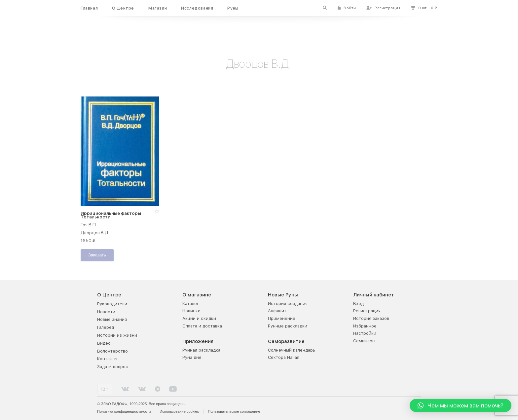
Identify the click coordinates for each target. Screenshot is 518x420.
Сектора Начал (284, 357)
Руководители (112, 304)
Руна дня (192, 357)
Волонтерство (112, 351)
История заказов (371, 318)
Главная (89, 8)
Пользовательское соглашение (234, 411)
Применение (282, 318)
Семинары (364, 341)
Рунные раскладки (288, 326)
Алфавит (277, 310)
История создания (288, 303)
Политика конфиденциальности (124, 411)
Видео (104, 343)
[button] (157, 211)
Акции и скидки (199, 318)
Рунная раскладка (201, 350)
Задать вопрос (113, 366)
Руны (233, 8)
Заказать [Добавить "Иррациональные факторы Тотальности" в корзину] (97, 255)
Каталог (191, 303)
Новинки (191, 310)
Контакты (107, 358)
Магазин (158, 8)
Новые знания (112, 319)
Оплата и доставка (202, 326)
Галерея (106, 327)
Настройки (365, 333)
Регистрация (367, 310)
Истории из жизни (117, 335)
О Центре (123, 8)
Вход (358, 303)
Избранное (365, 326)
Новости (106, 311)
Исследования (197, 8)
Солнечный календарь (292, 350)
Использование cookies (179, 411)
